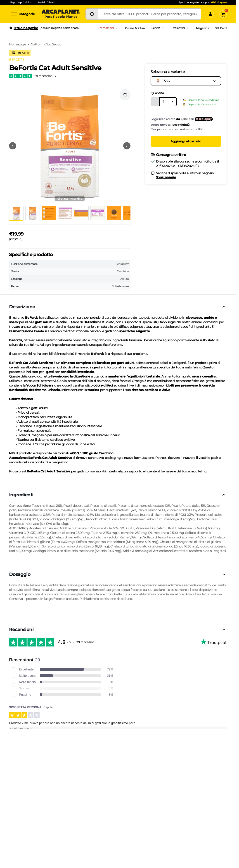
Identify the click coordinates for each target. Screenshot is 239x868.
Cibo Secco (53, 44)
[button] (70, 146)
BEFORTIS (17, 60)
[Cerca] (92, 14)
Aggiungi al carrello (186, 141)
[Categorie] (23, 14)
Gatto (35, 44)
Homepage (18, 44)
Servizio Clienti (46, 2)
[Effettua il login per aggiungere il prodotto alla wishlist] (125, 95)
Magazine (202, 28)
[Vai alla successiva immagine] (127, 146)
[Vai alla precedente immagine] (13, 146)
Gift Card (221, 28)
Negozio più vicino (21, 2)
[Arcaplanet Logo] (61, 14)
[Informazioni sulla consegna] (197, 166)
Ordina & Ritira (135, 28)
